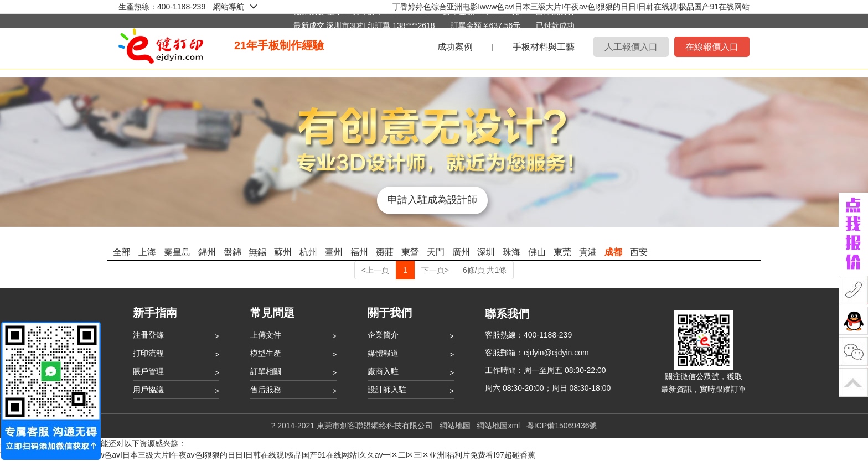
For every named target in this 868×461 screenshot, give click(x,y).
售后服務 (266, 390)
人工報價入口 (631, 47)
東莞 (562, 252)
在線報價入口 (712, 47)
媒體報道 (383, 353)
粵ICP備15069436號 (562, 426)
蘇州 (283, 252)
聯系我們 (507, 314)
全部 (122, 252)
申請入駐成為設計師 (434, 200)
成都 (613, 252)
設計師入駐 (387, 390)
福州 (359, 252)
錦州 (207, 252)
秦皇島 (177, 252)
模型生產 (266, 353)
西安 (639, 252)
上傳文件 (266, 335)
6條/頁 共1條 (485, 270)
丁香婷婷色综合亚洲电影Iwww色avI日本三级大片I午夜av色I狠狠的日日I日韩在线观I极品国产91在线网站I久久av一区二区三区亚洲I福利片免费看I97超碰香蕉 (268, 455)
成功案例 (455, 47)
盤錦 (232, 252)
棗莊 (385, 252)
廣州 (461, 252)
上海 (147, 252)
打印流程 (148, 353)
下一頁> (435, 270)
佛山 (537, 252)
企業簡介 (383, 335)
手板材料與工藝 (544, 47)
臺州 (334, 252)
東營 (410, 252)
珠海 (512, 252)
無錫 (257, 252)
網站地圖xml (498, 426)
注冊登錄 (148, 335)
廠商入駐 (383, 371)
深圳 (486, 252)
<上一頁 (375, 270)
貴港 (588, 252)
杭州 (308, 252)
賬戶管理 (148, 371)
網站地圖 (455, 426)
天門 (436, 252)
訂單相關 (266, 371)
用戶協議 (148, 390)
